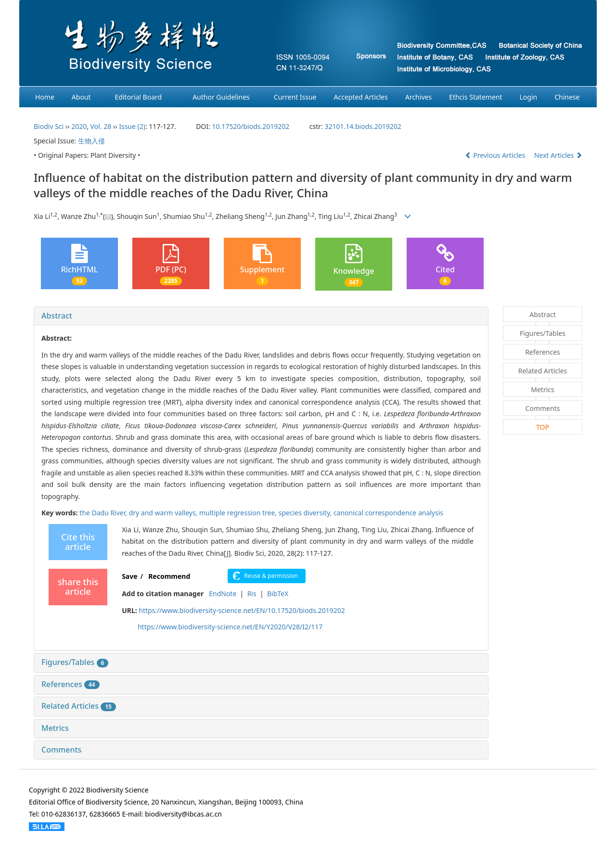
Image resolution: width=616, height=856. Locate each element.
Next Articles (558, 155)
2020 (79, 126)
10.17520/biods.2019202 (250, 126)
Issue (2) (132, 126)
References (71, 684)
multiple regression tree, (239, 513)
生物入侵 (91, 141)
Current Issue (295, 97)
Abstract (57, 316)
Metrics (55, 728)
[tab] (261, 316)
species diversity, (306, 513)
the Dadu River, (104, 513)
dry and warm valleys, (164, 513)
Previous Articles (496, 155)
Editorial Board (139, 97)
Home (45, 97)
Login (529, 97)
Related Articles (79, 706)
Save (129, 576)
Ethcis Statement (475, 97)
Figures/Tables (75, 662)
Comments (61, 750)
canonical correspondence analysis (388, 513)
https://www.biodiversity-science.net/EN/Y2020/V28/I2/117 (230, 627)
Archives (418, 97)
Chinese (567, 97)
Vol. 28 (101, 126)
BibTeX (278, 594)
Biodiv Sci (49, 126)
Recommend (169, 576)
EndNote (223, 594)
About (81, 97)
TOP (543, 427)
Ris (252, 594)
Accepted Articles (361, 97)
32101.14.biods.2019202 (363, 126)
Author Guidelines (221, 97)
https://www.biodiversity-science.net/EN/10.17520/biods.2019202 (242, 610)
